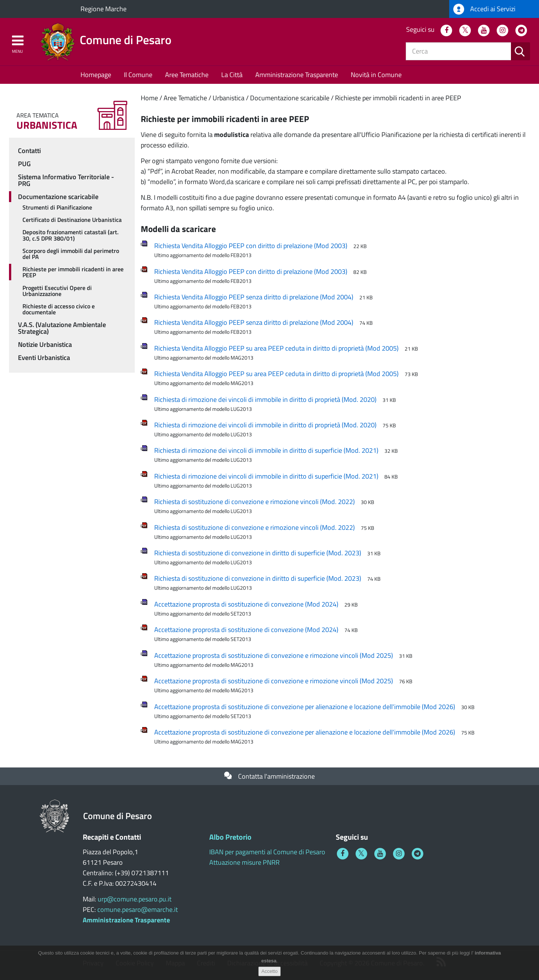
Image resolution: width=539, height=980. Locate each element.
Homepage (96, 75)
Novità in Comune (376, 75)
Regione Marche (103, 9)
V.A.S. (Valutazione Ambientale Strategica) (62, 328)
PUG (24, 164)
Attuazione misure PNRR (244, 862)
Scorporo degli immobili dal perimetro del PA (71, 254)
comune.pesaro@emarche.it (138, 909)
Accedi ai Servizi (484, 9)
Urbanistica (229, 98)
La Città (232, 75)
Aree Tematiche (187, 75)
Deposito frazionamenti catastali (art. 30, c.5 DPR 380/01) (71, 235)
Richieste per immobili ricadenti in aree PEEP (398, 98)
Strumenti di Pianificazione (57, 207)
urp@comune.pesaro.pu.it (135, 899)
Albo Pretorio (230, 837)
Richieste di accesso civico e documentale (59, 309)
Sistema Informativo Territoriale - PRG (66, 180)
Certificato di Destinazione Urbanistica (72, 220)
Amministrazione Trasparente (297, 75)
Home (149, 98)
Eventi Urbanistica (44, 358)
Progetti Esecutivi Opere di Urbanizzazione (57, 291)
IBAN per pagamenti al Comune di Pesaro (267, 852)
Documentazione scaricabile (290, 98)
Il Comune (138, 75)
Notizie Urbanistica (45, 344)
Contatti (29, 151)
